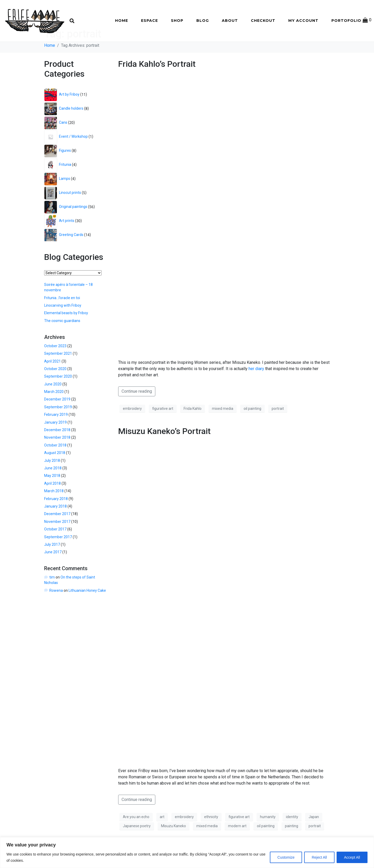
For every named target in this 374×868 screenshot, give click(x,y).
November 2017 (57, 540)
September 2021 (58, 372)
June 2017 (53, 570)
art (162, 835)
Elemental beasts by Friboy (66, 331)
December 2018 (57, 448)
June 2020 (53, 402)
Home (122, 21)
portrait (278, 427)
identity (292, 835)
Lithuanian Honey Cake (87, 608)
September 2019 (58, 425)
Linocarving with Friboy (63, 324)
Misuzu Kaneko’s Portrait (164, 449)
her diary (256, 387)
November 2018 (57, 456)
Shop (177, 21)
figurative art (163, 427)
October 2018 (55, 463)
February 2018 (56, 517)
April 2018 (52, 501)
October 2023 (55, 364)
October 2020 (55, 387)
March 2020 (54, 410)
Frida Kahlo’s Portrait (157, 82)
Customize (286, 857)
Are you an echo (136, 835)
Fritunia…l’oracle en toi (62, 316)
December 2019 (57, 417)
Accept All (352, 857)
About (230, 21)
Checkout (263, 21)
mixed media (223, 427)
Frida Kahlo (193, 427)
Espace (149, 21)
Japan (314, 835)
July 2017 (52, 563)
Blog (203, 21)
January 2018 (55, 524)
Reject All (319, 857)
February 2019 (56, 433)
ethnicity (211, 835)
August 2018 (55, 471)
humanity (268, 835)
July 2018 (52, 478)
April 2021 (52, 379)
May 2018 (52, 494)
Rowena (56, 608)
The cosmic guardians (62, 339)
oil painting (252, 427)
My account (303, 21)
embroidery (132, 427)
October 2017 (55, 547)
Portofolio (346, 21)
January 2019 (55, 440)
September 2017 (58, 555)
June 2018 (53, 486)
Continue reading (137, 409)
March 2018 (54, 509)
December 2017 (57, 532)
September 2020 (58, 394)
